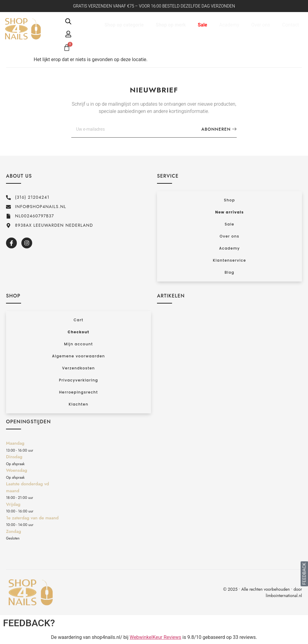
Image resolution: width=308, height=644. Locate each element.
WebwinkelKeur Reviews (156, 637)
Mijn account (79, 344)
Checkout (79, 332)
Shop (230, 200)
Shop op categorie (124, 25)
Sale (203, 25)
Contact (291, 25)
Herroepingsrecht (78, 392)
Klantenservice (229, 260)
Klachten (79, 404)
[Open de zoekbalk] (68, 21)
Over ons (261, 25)
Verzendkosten (78, 368)
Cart (79, 320)
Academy (229, 25)
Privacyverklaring (79, 380)
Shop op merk (171, 25)
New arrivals (229, 212)
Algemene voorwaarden (79, 356)
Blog (230, 272)
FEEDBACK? (29, 623)
